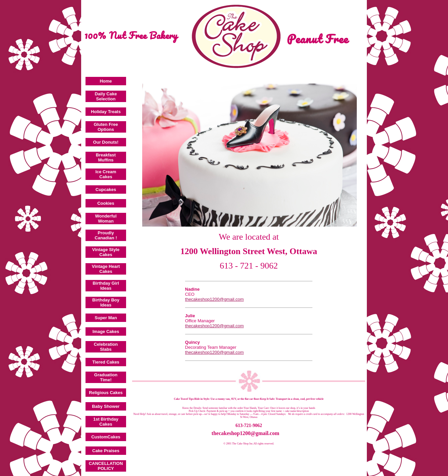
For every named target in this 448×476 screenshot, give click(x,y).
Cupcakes (106, 189)
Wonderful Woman (106, 219)
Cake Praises (106, 451)
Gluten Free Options (106, 127)
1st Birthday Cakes (106, 422)
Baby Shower (106, 406)
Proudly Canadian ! (106, 235)
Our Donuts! (106, 142)
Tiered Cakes (106, 362)
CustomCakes (106, 437)
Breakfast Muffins (106, 157)
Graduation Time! (106, 377)
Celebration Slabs (106, 347)
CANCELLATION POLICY (106, 466)
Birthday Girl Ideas (106, 286)
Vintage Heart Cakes (106, 269)
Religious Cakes (106, 393)
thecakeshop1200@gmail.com (214, 299)
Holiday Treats (106, 112)
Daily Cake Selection (106, 96)
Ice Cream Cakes (106, 174)
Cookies (106, 203)
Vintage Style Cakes (106, 252)
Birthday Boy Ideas (106, 302)
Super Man (106, 318)
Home (106, 81)
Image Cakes (106, 331)
